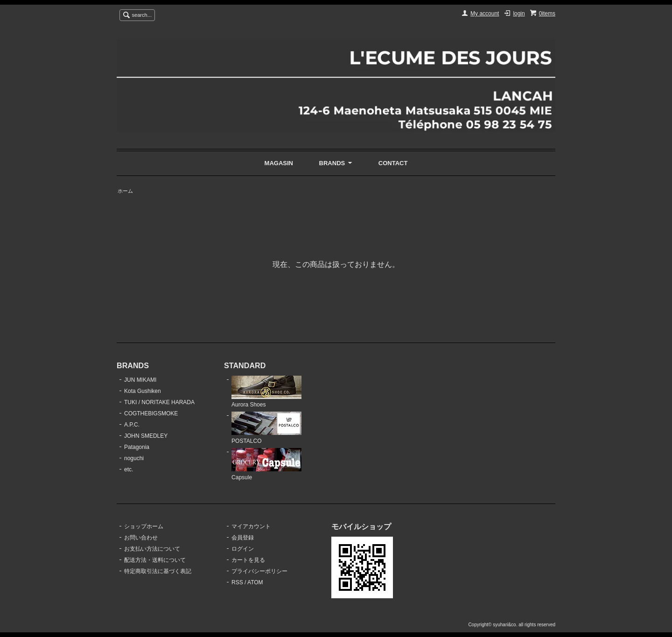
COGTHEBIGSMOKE (151, 413)
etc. (129, 469)
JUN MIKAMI (140, 380)
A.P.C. (132, 425)
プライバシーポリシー (259, 571)
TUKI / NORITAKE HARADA (159, 402)
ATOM (255, 582)
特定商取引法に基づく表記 (158, 571)
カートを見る (248, 560)
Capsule (266, 464)
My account (485, 14)
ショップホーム (144, 526)
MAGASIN (279, 163)
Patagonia (137, 447)
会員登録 (243, 538)
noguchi (134, 458)
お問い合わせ (141, 538)
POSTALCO (266, 428)
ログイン (243, 549)
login (519, 14)
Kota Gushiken (143, 391)
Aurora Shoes (266, 392)
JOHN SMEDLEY (146, 436)
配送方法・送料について (155, 560)
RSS (237, 582)
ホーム (125, 191)
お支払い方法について (152, 549)
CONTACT (393, 163)
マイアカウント (251, 526)
